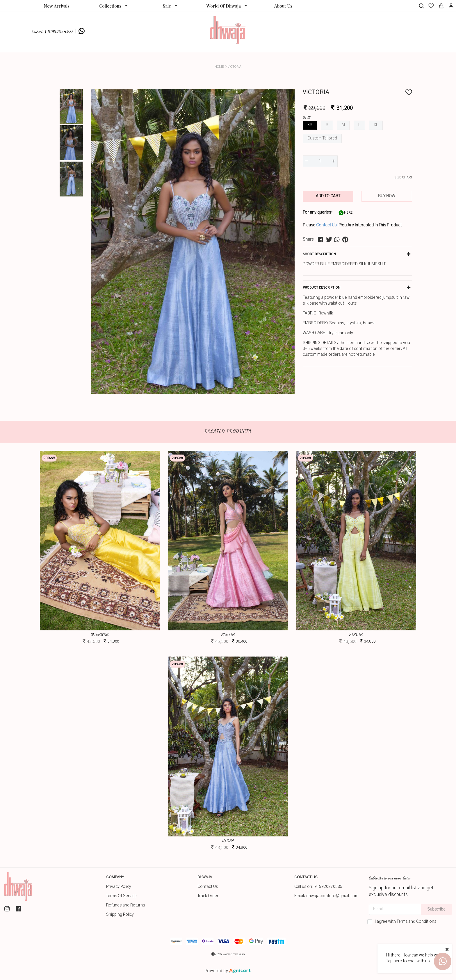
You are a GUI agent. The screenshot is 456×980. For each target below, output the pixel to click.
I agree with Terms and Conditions (406, 922)
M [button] (343, 125)
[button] (357, 178)
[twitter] (330, 240)
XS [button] (310, 125)
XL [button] (376, 125)
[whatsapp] (338, 240)
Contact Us (326, 225)
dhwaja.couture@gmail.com (332, 896)
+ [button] (334, 161)
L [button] (359, 125)
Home (219, 67)
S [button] (327, 125)
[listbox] (113, 6)
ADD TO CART (328, 196)
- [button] (306, 161)
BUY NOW (387, 196)
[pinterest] (346, 240)
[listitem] (8, 909)
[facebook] (322, 240)
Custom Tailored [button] (322, 138)
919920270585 (328, 887)
